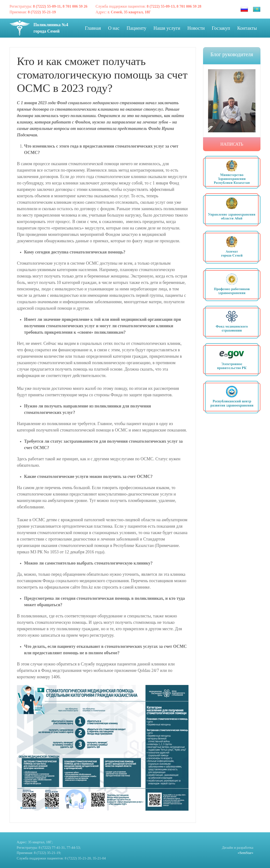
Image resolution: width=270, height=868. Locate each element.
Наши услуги (167, 28)
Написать (232, 144)
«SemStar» (245, 853)
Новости (196, 28)
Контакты (247, 28)
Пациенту (136, 28)
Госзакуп (221, 28)
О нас (114, 28)
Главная (93, 28)
